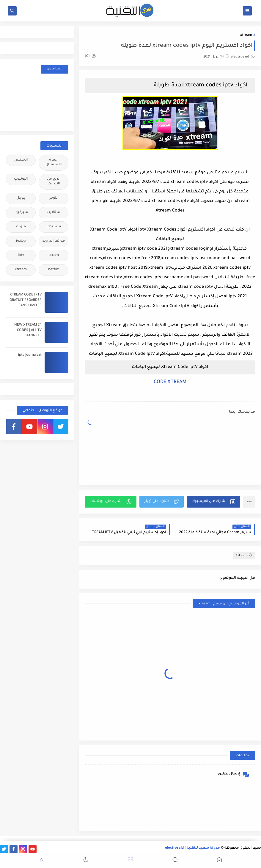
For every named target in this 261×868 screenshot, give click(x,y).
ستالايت (54, 213)
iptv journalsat (30, 355)
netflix (54, 270)
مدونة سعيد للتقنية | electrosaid (192, 848)
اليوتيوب (21, 179)
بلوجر (54, 198)
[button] (213, 502)
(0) (90, 56)
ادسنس (21, 160)
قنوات (21, 227)
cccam (54, 255)
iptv (21, 255)
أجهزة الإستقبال (54, 162)
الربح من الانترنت (54, 182)
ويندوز (21, 241)
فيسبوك (54, 227)
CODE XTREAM (170, 382)
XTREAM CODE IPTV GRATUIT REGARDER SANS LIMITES (26, 300)
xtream (246, 35)
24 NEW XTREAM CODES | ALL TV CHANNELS (28, 330)
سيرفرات (21, 213)
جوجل (21, 198)
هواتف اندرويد (54, 241)
